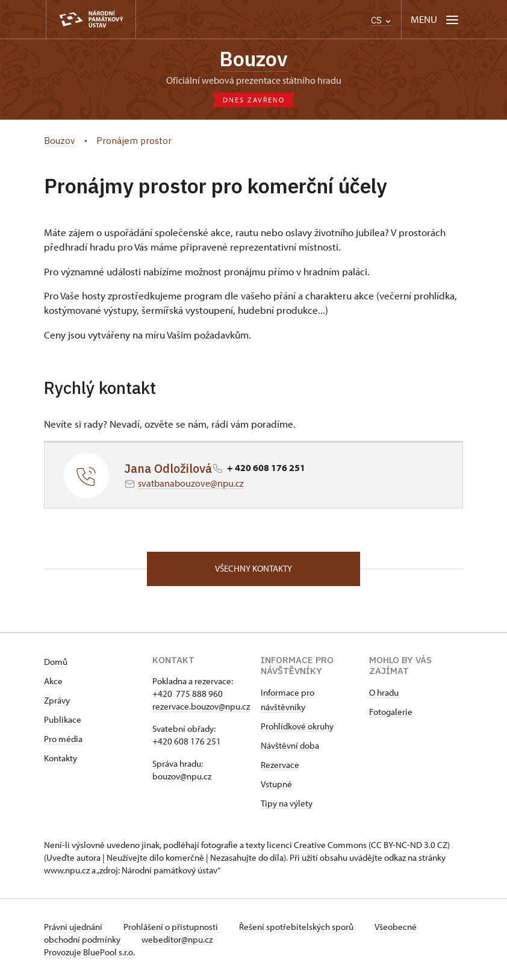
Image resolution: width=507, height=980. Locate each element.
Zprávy (57, 700)
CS (381, 20)
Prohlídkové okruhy (297, 726)
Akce (53, 681)
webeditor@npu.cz (177, 939)
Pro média (63, 739)
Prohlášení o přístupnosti (172, 927)
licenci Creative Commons (317, 845)
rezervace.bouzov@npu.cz (201, 706)
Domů (56, 662)
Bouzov (253, 59)
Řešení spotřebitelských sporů (297, 927)
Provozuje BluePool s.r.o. (89, 952)
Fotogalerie (391, 712)
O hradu (384, 692)
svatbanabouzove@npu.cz (191, 483)
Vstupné (276, 784)
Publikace (63, 719)
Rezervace (280, 765)
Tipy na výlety (287, 803)
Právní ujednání (74, 927)
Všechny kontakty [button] (253, 568)
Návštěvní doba (290, 745)
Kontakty (61, 758)
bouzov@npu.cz (182, 776)
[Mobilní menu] (436, 20)
